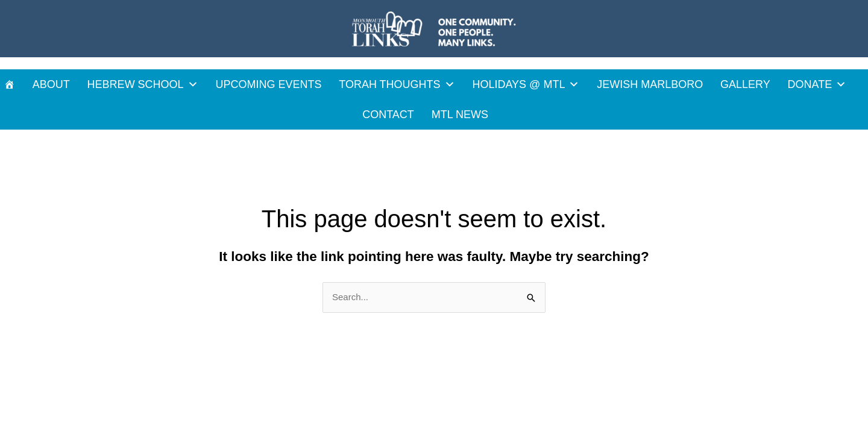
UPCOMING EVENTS (268, 84)
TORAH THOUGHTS (397, 84)
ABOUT (51, 84)
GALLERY (745, 84)
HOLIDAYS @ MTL (526, 84)
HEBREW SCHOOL (143, 84)
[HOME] (10, 84)
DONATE (817, 84)
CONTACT (388, 115)
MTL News (460, 115)
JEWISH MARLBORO (650, 84)
